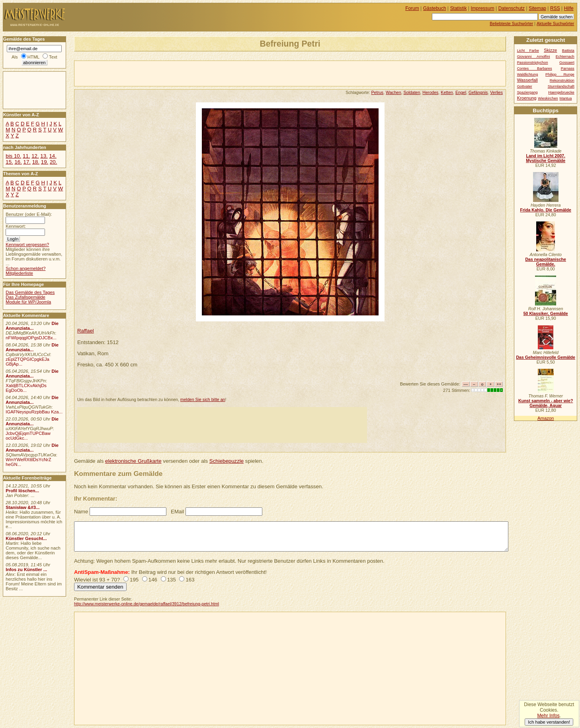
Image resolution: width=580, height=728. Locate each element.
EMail (177, 512)
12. (35, 156)
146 (153, 580)
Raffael (86, 331)
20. (53, 162)
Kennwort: (16, 226)
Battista (568, 51)
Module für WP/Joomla (28, 302)
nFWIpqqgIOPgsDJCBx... (31, 338)
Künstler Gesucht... (26, 538)
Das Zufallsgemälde (25, 297)
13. (44, 156)
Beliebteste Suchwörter (511, 23)
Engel (461, 92)
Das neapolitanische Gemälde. (546, 262)
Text (53, 57)
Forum (412, 8)
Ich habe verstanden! (549, 722)
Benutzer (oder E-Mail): (29, 214)
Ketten (447, 92)
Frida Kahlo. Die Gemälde (546, 210)
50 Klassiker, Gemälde (546, 313)
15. (9, 162)
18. (36, 162)
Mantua (565, 98)
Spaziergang (527, 92)
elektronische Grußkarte (133, 461)
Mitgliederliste (19, 273)
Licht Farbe (528, 51)
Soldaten (412, 92)
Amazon (546, 418)
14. (53, 156)
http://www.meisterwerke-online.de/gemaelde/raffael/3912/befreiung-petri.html (146, 604)
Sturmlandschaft (561, 86)
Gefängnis (478, 92)
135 (172, 580)
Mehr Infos (548, 716)
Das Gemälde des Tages (30, 292)
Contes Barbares (535, 68)
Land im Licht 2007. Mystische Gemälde (546, 158)
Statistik (459, 8)
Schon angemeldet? (25, 268)
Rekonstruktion (562, 80)
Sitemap (537, 8)
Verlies (496, 92)
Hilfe (569, 8)
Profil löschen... (22, 491)
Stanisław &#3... (22, 507)
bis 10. (13, 156)
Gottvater (525, 86)
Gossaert (567, 63)
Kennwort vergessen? (27, 245)
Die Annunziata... (32, 326)
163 (190, 580)
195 (134, 580)
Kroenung (527, 98)
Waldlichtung (528, 74)
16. (18, 162)
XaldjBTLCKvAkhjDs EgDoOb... (26, 388)
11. (26, 156)
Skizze (550, 50)
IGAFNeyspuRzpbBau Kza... (34, 412)
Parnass (568, 68)
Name (81, 512)
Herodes (430, 92)
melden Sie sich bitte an (203, 399)
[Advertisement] (168, 73)
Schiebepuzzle (227, 461)
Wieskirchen (548, 98)
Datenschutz (512, 8)
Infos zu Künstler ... (26, 569)
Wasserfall (527, 80)
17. (27, 162)
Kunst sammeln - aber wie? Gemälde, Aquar (546, 403)
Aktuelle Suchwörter (555, 23)
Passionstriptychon (533, 63)
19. (45, 162)
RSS (555, 8)
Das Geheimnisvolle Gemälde (546, 357)
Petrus (377, 92)
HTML (33, 57)
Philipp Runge (560, 74)
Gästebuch (435, 8)
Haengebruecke (561, 92)
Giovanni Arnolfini (534, 57)
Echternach (565, 57)
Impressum (483, 8)
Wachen (394, 92)
